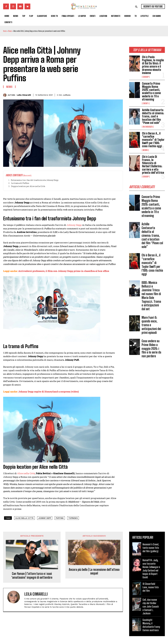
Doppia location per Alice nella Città (28, 186)
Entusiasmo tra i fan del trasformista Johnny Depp (35, 180)
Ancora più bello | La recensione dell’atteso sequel (94, 572)
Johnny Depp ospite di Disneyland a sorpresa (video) (48, 392)
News (10, 31)
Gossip (146, 77)
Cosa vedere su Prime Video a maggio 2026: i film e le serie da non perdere (151, 349)
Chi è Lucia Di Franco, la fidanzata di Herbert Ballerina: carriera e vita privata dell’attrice (153, 165)
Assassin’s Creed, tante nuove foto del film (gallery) (151, 548)
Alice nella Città (26, 473)
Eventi (146, 103)
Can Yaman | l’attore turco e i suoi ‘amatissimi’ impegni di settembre (32, 576)
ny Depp (77, 225)
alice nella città (24, 518)
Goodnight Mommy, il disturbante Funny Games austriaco (151, 625)
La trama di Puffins (20, 183)
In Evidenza (148, 127)
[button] (136, 7)
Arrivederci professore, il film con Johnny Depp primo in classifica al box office (64, 271)
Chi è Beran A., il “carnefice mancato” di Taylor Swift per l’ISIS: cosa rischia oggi (153, 140)
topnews (73, 518)
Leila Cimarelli (24, 95)
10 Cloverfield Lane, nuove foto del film (151, 587)
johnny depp (45, 518)
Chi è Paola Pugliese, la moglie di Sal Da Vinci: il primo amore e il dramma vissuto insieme (153, 65)
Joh (69, 225)
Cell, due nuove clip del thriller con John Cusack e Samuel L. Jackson (151, 606)
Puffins (60, 518)
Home (5, 31)
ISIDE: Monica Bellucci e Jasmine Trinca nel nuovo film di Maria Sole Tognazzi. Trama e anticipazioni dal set (151, 297)
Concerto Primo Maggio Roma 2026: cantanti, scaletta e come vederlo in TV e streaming (151, 91)
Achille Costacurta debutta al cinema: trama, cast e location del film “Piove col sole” (153, 116)
